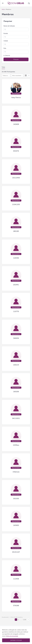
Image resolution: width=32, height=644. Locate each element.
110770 (16, 311)
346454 (16, 338)
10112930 (16, 178)
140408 (16, 124)
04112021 (16, 418)
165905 (16, 525)
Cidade (6, 41)
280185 (16, 231)
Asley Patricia (16, 98)
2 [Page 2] (19, 620)
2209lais (16, 445)
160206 (16, 392)
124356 (16, 258)
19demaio (16, 472)
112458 (16, 579)
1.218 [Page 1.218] (24, 620)
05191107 (16, 552)
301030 (16, 499)
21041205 (16, 204)
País (5, 48)
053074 (16, 151)
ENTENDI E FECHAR (16, 640)
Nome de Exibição (9, 26)
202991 (16, 285)
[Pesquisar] (29, 3)
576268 (16, 606)
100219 (16, 365)
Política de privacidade (12, 636)
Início (3, 9)
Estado (6, 33)
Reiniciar (8, 55)
